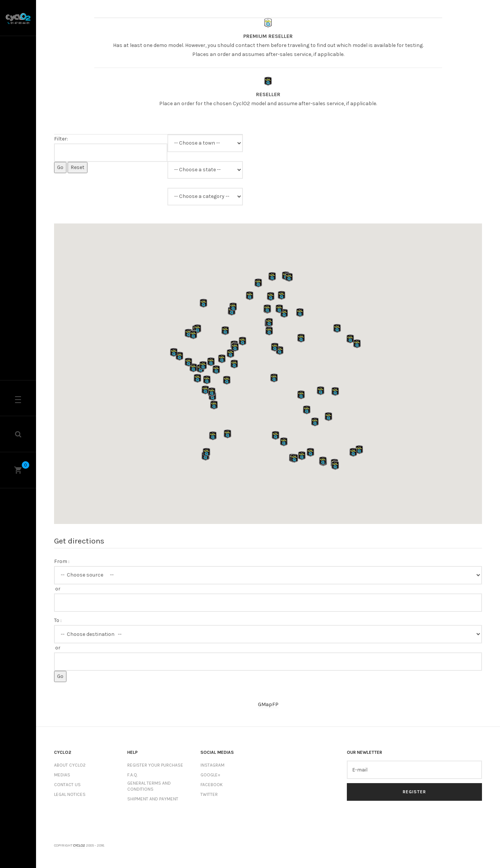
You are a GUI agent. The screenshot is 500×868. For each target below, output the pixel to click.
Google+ (210, 775)
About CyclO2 (70, 765)
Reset (78, 167)
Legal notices (70, 794)
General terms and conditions (149, 786)
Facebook (212, 785)
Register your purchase (155, 765)
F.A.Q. (133, 775)
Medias (62, 775)
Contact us (67, 785)
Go (60, 167)
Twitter (209, 794)
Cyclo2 (79, 845)
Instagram (212, 765)
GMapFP (268, 704)
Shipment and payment (153, 799)
